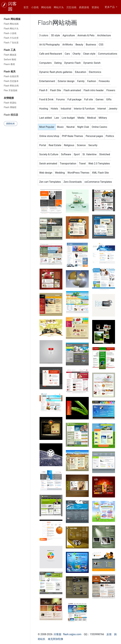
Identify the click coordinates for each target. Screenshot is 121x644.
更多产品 (110, 7)
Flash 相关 (10, 72)
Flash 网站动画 (11, 24)
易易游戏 (84, 7)
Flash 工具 (10, 50)
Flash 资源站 (10, 103)
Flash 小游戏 (10, 33)
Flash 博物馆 (10, 107)
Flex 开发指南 (11, 90)
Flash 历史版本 (11, 81)
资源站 (95, 7)
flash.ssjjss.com (72, 634)
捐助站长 (11, 124)
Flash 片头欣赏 (11, 38)
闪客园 (58, 634)
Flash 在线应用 (11, 76)
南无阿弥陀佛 (55, 639)
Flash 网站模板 (12, 19)
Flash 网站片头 (11, 29)
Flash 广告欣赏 (11, 43)
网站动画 (46, 7)
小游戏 (35, 7)
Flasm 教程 (9, 64)
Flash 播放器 (10, 55)
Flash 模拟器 (11, 115)
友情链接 (9, 98)
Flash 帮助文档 (11, 86)
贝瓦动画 (71, 7)
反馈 (109, 634)
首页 (26, 7)
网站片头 (59, 7)
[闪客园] (4, 5)
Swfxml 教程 (10, 60)
